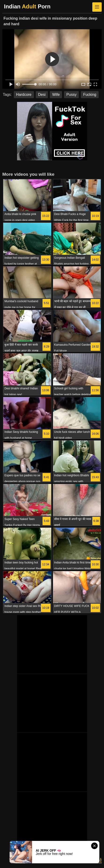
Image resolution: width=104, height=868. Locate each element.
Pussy (72, 95)
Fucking (90, 95)
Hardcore (24, 95)
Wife (56, 95)
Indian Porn (27, 6)
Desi (42, 95)
